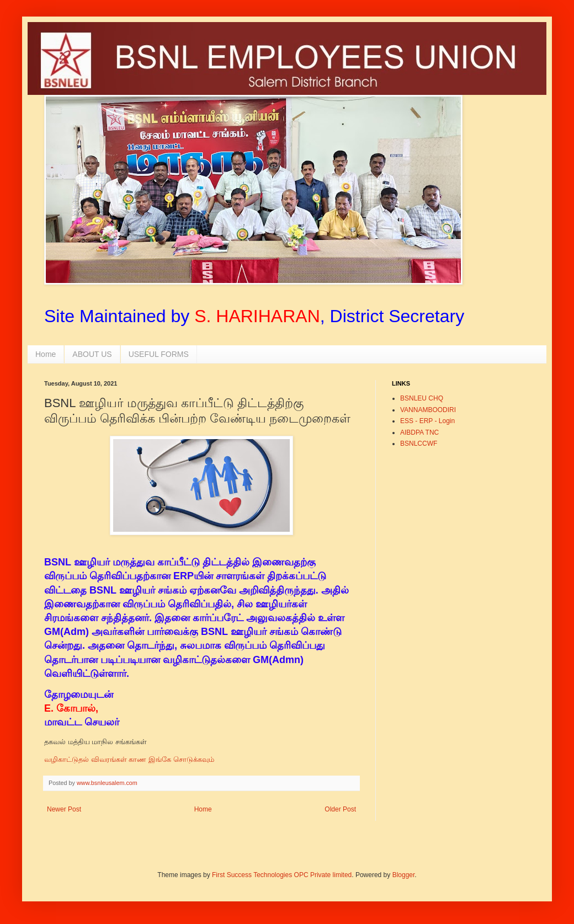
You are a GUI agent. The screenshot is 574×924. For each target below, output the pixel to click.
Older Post (340, 809)
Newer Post (64, 809)
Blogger (404, 875)
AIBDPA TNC (419, 432)
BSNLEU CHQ (422, 398)
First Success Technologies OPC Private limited (282, 875)
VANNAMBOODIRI (428, 410)
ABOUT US (92, 354)
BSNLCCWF (419, 444)
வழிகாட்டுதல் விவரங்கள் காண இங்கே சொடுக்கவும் (129, 759)
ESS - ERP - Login (427, 421)
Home (46, 354)
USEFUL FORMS (159, 354)
